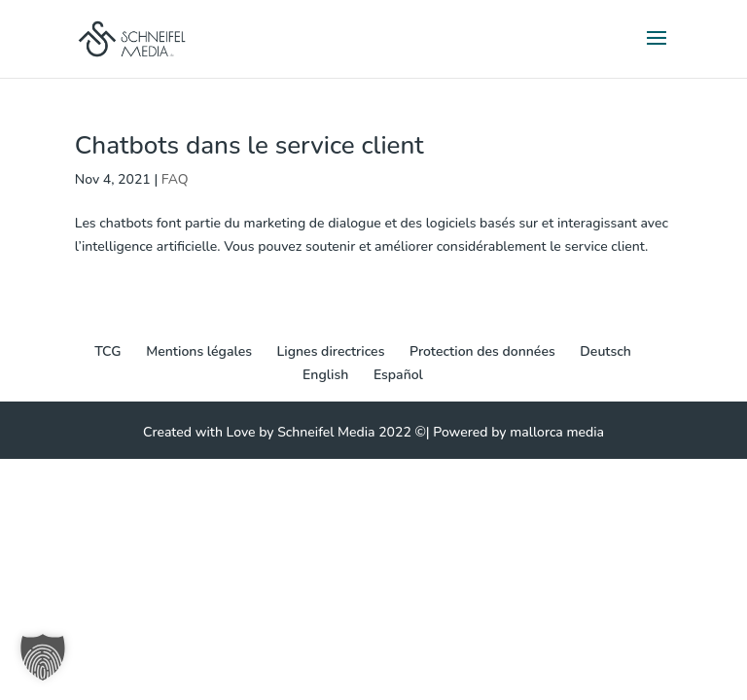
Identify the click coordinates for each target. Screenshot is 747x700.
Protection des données (482, 351)
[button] (43, 657)
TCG (107, 351)
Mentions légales (199, 351)
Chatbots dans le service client (249, 145)
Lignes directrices (331, 351)
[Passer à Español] (398, 375)
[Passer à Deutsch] (605, 352)
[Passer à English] (325, 375)
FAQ (175, 179)
